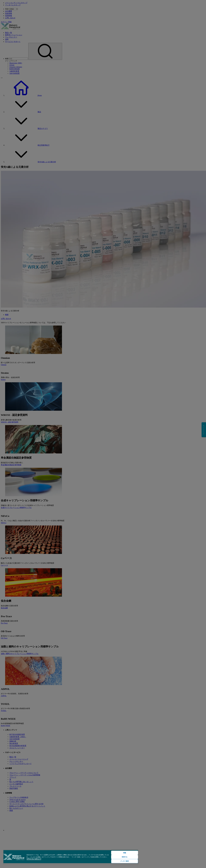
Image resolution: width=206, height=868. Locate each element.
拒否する (125, 857)
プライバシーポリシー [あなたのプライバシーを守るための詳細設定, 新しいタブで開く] (34, 859)
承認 (125, 853)
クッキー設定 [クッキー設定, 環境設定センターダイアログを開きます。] (125, 861)
